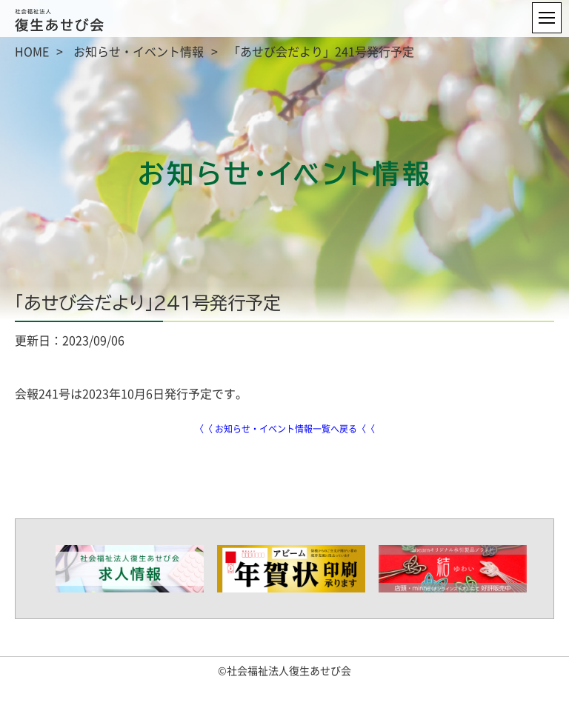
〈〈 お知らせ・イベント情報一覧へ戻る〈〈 (285, 429)
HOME (32, 51)
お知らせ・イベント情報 (139, 51)
